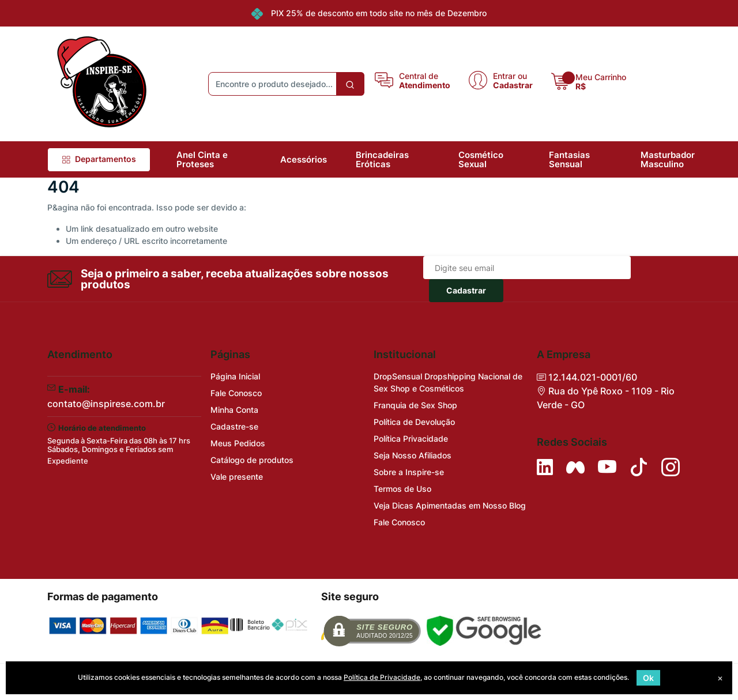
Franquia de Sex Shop (415, 405)
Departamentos (99, 159)
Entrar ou (510, 76)
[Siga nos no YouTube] (607, 467)
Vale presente (237, 477)
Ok (648, 678)
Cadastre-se (234, 426)
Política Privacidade (411, 439)
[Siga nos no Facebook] (575, 467)
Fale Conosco (236, 393)
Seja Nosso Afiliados (413, 455)
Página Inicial (235, 376)
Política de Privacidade (382, 677)
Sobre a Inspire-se (409, 472)
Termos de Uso (402, 489)
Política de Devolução (414, 422)
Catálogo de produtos (252, 460)
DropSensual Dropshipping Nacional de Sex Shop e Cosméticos (448, 382)
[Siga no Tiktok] (639, 467)
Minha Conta (234, 410)
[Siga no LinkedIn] (545, 467)
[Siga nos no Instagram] (671, 467)
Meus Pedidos (238, 443)
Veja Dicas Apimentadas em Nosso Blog (450, 505)
